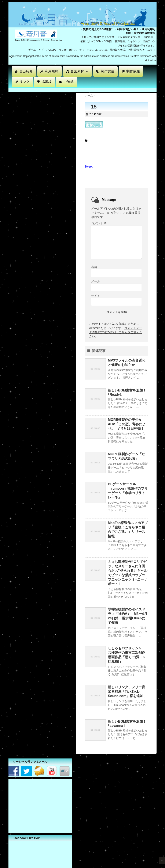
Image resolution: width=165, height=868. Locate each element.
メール (96, 281)
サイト (96, 296)
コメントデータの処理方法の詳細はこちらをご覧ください (116, 332)
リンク (24, 82)
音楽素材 (80, 71)
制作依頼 (133, 71)
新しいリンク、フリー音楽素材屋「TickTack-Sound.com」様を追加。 (127, 691)
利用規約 (52, 71)
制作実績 (107, 71)
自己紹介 (26, 71)
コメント (99, 223)
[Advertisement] (85, 90)
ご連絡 (69, 82)
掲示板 (47, 82)
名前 (94, 267)
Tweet (89, 167)
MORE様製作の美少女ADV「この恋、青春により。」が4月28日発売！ (127, 424)
